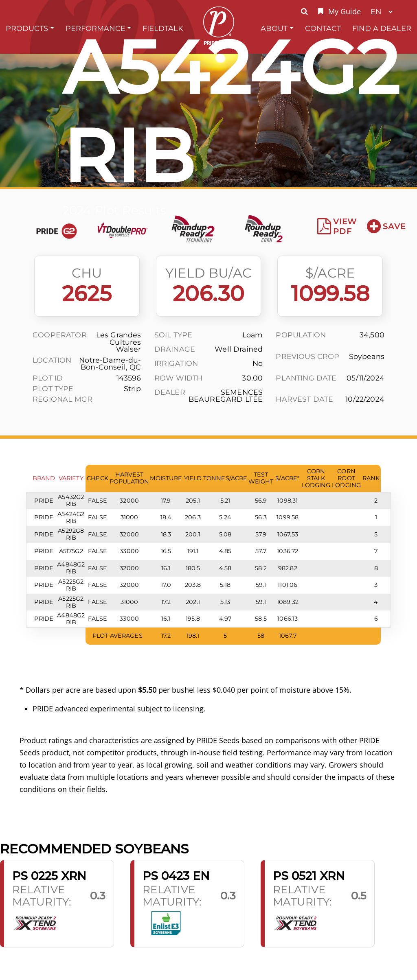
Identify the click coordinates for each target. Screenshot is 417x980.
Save (386, 226)
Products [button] (27, 28)
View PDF (337, 226)
